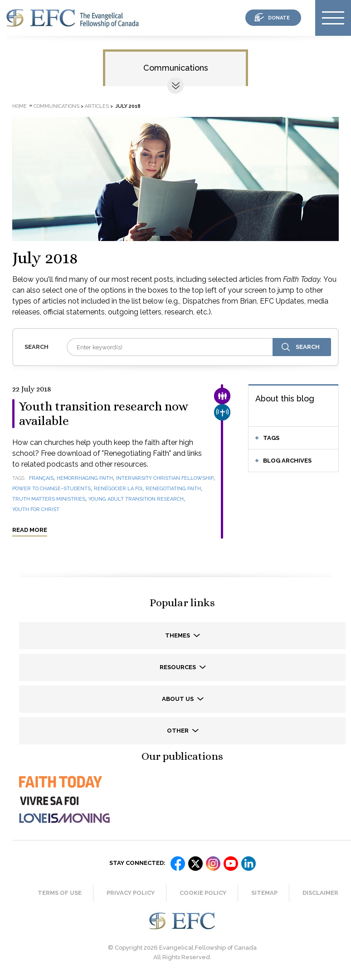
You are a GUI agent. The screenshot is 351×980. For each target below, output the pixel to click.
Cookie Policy (203, 893)
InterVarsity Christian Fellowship (165, 478)
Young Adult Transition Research (136, 499)
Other (178, 731)
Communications (176, 68)
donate (279, 18)
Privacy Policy (131, 893)
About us (178, 699)
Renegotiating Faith (173, 489)
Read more (30, 530)
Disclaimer (320, 893)
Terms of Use (60, 893)
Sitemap (264, 893)
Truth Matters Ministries (49, 499)
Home (19, 106)
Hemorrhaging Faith (85, 478)
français (41, 478)
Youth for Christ (36, 509)
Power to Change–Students (51, 489)
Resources (178, 667)
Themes (178, 635)
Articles (97, 106)
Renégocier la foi (118, 489)
